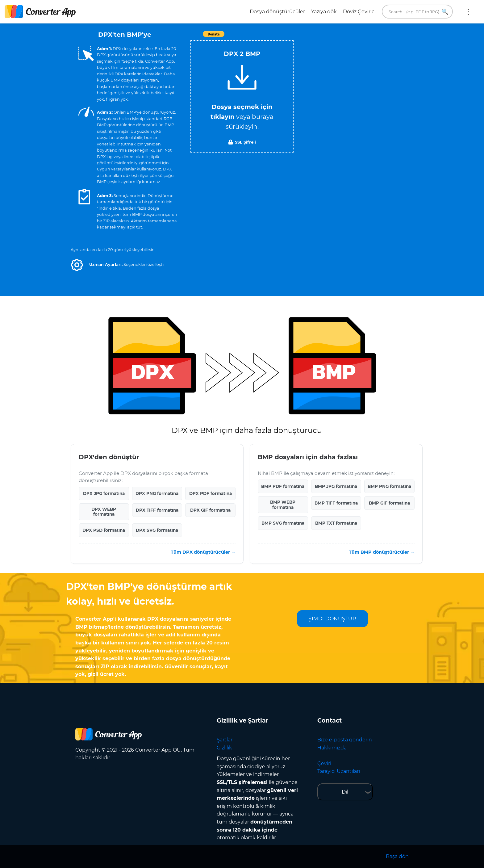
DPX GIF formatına (210, 510)
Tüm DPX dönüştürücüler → (203, 552)
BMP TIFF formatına (336, 503)
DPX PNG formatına (157, 493)
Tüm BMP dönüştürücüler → (382, 552)
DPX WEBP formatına (104, 512)
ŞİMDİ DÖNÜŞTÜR (332, 619)
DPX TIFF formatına (157, 510)
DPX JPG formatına (104, 493)
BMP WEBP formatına (283, 505)
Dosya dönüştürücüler (277, 12)
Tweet (277, 37)
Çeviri (324, 763)
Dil (345, 792)
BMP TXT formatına (336, 523)
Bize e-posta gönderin (345, 740)
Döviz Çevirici (359, 12)
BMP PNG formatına (389, 486)
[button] (77, 265)
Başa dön (397, 856)
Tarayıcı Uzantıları (339, 771)
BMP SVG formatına (283, 523)
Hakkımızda (332, 748)
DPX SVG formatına (157, 530)
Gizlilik (224, 748)
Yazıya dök (324, 12)
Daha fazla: (468, 12)
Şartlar (225, 740)
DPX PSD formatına (104, 530)
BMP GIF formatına (389, 503)
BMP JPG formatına (336, 486)
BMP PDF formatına (283, 486)
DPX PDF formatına (211, 493)
